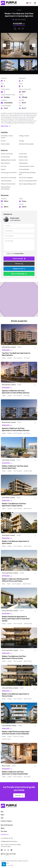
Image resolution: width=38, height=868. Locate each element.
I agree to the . (15, 254)
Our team (4, 831)
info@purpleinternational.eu (9, 841)
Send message (19, 259)
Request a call (19, 269)
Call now (19, 264)
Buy (2, 812)
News (3, 828)
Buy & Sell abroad (7, 825)
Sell (2, 818)
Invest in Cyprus (6, 821)
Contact (19, 795)
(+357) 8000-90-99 (7, 838)
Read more (6, 126)
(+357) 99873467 (15, 220)
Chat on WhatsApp (19, 274)
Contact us (5, 834)
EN (29, 3)
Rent (2, 815)
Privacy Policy (19, 254)
